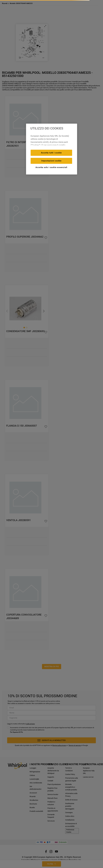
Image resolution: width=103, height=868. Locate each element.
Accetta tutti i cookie (51, 153)
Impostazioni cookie (51, 161)
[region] (52, 149)
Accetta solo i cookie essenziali (51, 167)
